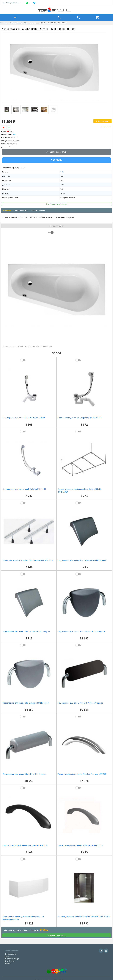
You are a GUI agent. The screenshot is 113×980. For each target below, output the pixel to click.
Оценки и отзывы (38, 211)
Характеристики (21, 211)
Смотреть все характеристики (56, 205)
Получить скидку (102, 122)
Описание (7, 211)
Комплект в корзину (56, 936)
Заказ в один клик (56, 153)
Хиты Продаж (9, 962)
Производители (10, 955)
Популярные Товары (12, 959)
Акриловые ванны (16, 24)
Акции (7, 957)
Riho (26, 24)
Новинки (8, 964)
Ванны (6, 24)
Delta (62, 173)
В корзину (56, 161)
